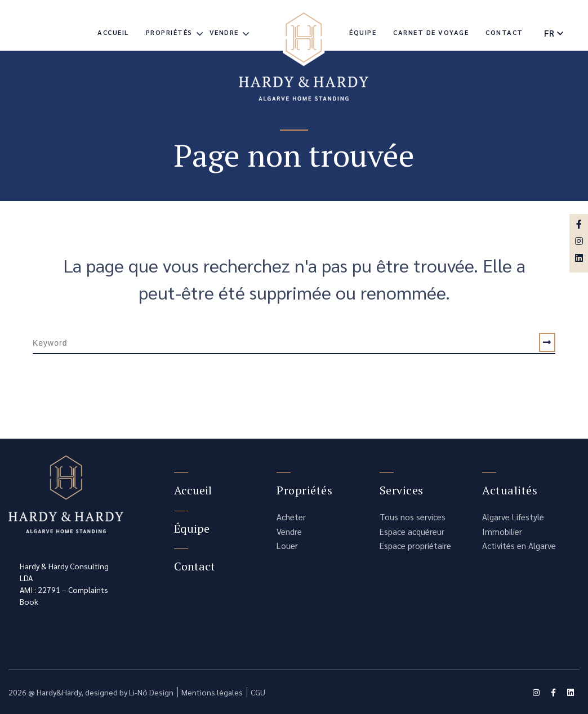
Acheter (291, 517)
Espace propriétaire (415, 545)
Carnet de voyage (431, 32)
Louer (287, 545)
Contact (504, 32)
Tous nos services (413, 517)
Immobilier (502, 531)
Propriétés (169, 32)
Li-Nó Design (151, 692)
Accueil (113, 32)
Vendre (224, 32)
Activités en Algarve (519, 545)
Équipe (363, 32)
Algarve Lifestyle (513, 517)
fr (549, 33)
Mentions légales (212, 692)
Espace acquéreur (412, 531)
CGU (258, 692)
